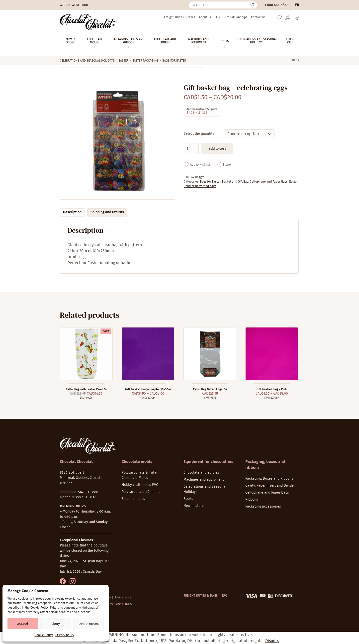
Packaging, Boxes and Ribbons (269, 479)
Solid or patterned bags (200, 186)
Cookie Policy (44, 635)
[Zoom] (117, 142)
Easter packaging (145, 61)
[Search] (223, 5)
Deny (56, 624)
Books (188, 499)
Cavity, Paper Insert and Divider (270, 486)
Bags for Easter (174, 61)
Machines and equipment (204, 480)
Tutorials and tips (235, 17)
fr (297, 5)
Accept (23, 624)
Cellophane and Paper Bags (269, 182)
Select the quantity (199, 134)
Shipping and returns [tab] (107, 212)
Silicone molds (133, 499)
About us (205, 17)
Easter (124, 61)
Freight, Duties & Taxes (180, 17)
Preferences (89, 624)
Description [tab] (72, 212)
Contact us (258, 17)
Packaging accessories (263, 507)
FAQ (217, 17)
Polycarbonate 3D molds (141, 492)
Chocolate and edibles (201, 473)
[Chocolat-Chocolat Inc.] (89, 22)
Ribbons (252, 500)
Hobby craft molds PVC (140, 485)
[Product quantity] (191, 149)
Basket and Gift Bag (235, 182)
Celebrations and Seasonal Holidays (87, 61)
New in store (194, 506)
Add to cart (217, 149)
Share (227, 165)
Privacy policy (65, 635)
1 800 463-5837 (276, 5)
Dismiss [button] (272, 641)
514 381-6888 (88, 492)
